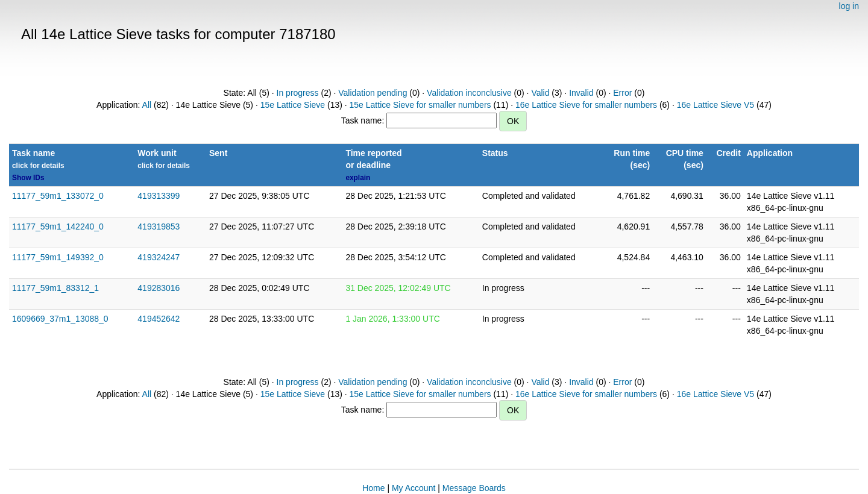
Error (622, 93)
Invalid (581, 93)
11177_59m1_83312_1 (55, 288)
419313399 (159, 196)
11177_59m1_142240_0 (58, 227)
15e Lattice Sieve (293, 105)
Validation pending (373, 93)
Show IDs (28, 178)
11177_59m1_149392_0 (58, 257)
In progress (298, 93)
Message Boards (474, 488)
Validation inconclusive (469, 93)
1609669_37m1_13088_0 (60, 319)
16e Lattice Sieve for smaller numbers (586, 105)
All (147, 105)
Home (373, 488)
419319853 (159, 227)
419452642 (159, 319)
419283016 (159, 288)
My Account (414, 488)
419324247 (159, 257)
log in (849, 6)
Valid (540, 93)
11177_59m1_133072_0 (58, 196)
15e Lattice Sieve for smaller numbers (420, 105)
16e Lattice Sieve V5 (715, 105)
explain (358, 178)
